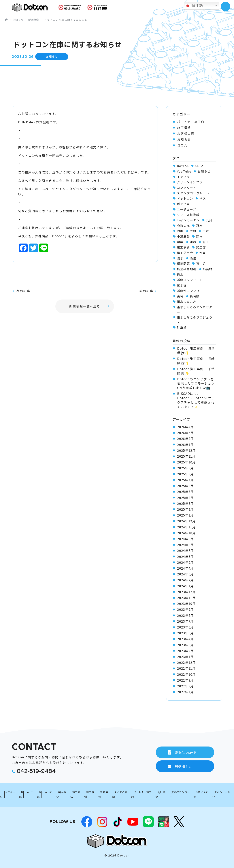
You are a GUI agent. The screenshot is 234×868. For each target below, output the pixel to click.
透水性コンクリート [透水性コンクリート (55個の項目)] (191, 291)
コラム (182, 145)
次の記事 (23, 291)
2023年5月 (185, 633)
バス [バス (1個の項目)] (203, 198)
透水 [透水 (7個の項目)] (180, 274)
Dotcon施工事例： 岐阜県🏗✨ (196, 350)
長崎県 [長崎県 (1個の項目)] (195, 296)
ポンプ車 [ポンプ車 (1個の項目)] (183, 204)
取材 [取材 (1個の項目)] (193, 231)
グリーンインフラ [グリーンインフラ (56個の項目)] (190, 182)
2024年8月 (185, 545)
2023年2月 (185, 651)
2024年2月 (185, 580)
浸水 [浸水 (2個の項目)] (180, 258)
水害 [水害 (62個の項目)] (203, 253)
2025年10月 (186, 462)
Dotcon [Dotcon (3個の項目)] (183, 166)
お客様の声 (186, 134)
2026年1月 (185, 445)
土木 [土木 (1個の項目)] (206, 231)
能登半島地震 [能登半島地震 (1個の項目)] (187, 269)
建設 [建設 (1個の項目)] (193, 242)
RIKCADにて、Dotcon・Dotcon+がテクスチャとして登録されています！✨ (196, 400)
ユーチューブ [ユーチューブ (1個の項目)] (187, 209)
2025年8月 (185, 474)
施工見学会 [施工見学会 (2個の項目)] (185, 253)
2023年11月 (186, 598)
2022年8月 (185, 686)
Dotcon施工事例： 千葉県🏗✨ (196, 371)
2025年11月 (186, 456)
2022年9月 (185, 680)
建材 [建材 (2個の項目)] (199, 236)
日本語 (194, 6)
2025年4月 (185, 498)
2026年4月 (185, 427)
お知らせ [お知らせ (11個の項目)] (204, 171)
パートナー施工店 (191, 122)
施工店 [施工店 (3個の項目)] (201, 247)
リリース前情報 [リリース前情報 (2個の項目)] (188, 215)
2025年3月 (185, 504)
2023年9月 (185, 609)
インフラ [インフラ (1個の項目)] (183, 177)
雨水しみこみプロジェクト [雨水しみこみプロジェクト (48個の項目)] (195, 320)
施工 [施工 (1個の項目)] (206, 242)
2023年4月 (185, 639)
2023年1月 (185, 657)
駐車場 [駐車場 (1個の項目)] (182, 328)
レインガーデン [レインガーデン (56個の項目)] (188, 220)
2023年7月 (185, 621)
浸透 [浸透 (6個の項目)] (193, 258)
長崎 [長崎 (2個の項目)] (180, 296)
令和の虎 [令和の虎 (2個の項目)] (183, 226)
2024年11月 (186, 527)
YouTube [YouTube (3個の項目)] (184, 171)
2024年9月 (185, 539)
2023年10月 (186, 604)
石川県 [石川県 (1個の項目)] (201, 263)
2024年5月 (185, 562)
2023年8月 (185, 616)
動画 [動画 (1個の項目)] (180, 231)
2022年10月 (186, 674)
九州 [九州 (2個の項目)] (209, 220)
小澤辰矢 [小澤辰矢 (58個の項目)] (183, 236)
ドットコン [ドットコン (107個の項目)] (185, 198)
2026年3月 (185, 433)
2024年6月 (185, 557)
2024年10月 (186, 533)
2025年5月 (185, 492)
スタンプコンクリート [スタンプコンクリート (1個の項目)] (193, 193)
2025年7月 (185, 480)
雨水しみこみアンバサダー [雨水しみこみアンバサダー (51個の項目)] (195, 310)
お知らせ (184, 139)
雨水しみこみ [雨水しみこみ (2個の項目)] (187, 302)
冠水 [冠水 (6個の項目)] (199, 226)
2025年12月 (186, 450)
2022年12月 (186, 663)
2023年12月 (186, 592)
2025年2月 (185, 509)
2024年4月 (185, 568)
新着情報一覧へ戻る (85, 306)
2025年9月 (185, 468)
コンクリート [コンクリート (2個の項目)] (187, 188)
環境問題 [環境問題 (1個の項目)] (183, 263)
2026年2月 (185, 439)
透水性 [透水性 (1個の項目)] (182, 285)
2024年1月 (185, 586)
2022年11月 (186, 668)
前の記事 (146, 291)
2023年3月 (185, 645)
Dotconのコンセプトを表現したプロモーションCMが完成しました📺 (196, 383)
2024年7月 (185, 551)
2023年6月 (185, 627)
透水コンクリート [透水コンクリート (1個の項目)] (190, 280)
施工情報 (184, 128)
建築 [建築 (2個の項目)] (180, 242)
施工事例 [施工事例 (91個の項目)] (183, 247)
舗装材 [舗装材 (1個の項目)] (208, 269)
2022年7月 (185, 692)
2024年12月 (186, 521)
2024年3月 (185, 574)
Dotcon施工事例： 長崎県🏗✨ (196, 361)
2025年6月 (185, 486)
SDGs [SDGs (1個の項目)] (199, 166)
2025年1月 (185, 515)
